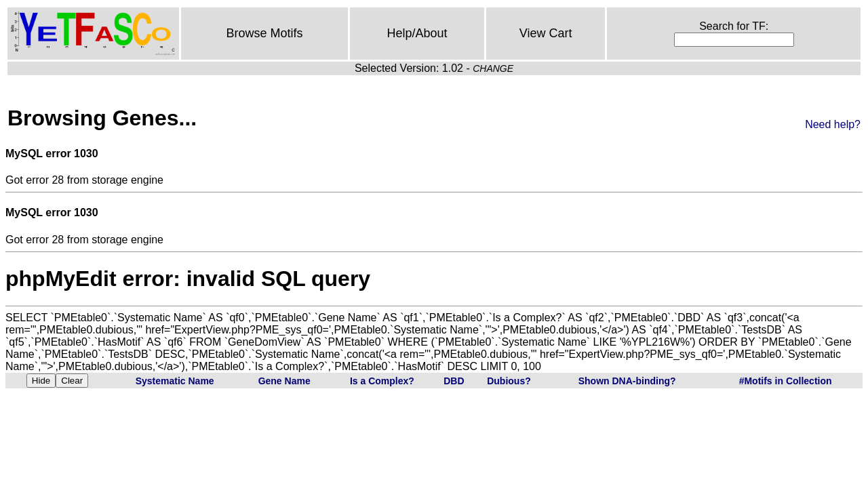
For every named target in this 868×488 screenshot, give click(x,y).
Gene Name (284, 381)
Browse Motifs (265, 33)
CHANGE (493, 68)
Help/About (417, 33)
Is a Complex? (382, 381)
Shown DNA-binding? (627, 381)
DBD (454, 381)
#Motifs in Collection (786, 381)
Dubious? (509, 381)
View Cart (546, 33)
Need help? (833, 124)
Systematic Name (175, 381)
